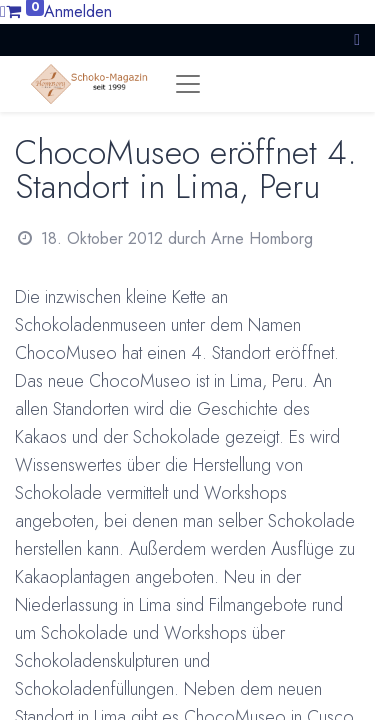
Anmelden (78, 11)
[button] (357, 39)
